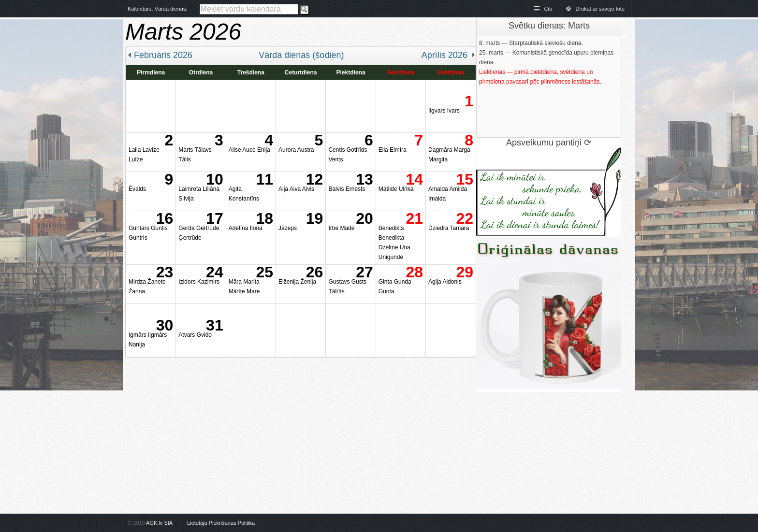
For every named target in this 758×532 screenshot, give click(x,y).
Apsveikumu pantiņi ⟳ (549, 143)
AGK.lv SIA (159, 523)
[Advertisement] (301, 425)
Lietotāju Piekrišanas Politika (221, 523)
